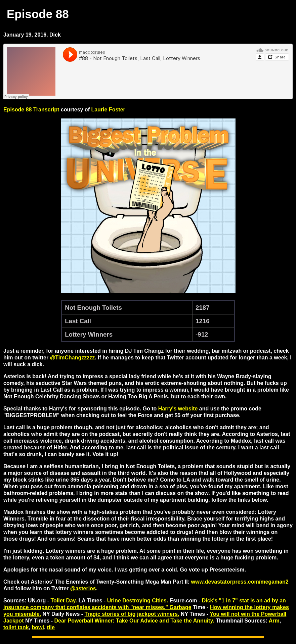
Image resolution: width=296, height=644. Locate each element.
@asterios (83, 588)
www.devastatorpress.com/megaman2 (240, 582)
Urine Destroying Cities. (138, 601)
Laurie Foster (108, 110)
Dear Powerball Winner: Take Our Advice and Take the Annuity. (134, 621)
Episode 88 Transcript (31, 110)
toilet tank (16, 627)
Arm (274, 621)
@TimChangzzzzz (73, 358)
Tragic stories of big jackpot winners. (132, 614)
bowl (38, 627)
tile (51, 627)
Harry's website (178, 409)
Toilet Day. (64, 601)
